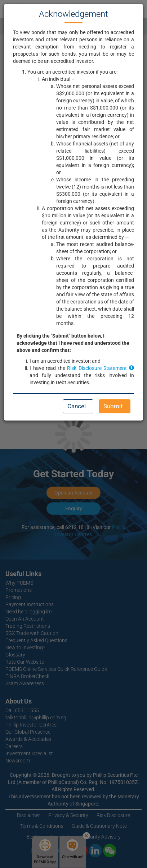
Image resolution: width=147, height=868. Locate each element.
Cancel (77, 406)
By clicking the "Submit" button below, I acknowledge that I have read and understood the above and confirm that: (73, 343)
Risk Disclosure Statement (101, 368)
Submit (113, 406)
